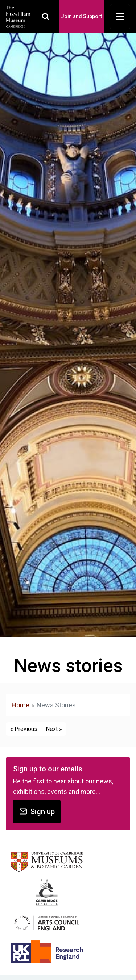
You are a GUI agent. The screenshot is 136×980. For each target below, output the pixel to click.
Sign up (37, 811)
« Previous (24, 729)
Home (20, 705)
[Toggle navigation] (120, 17)
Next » (54, 729)
